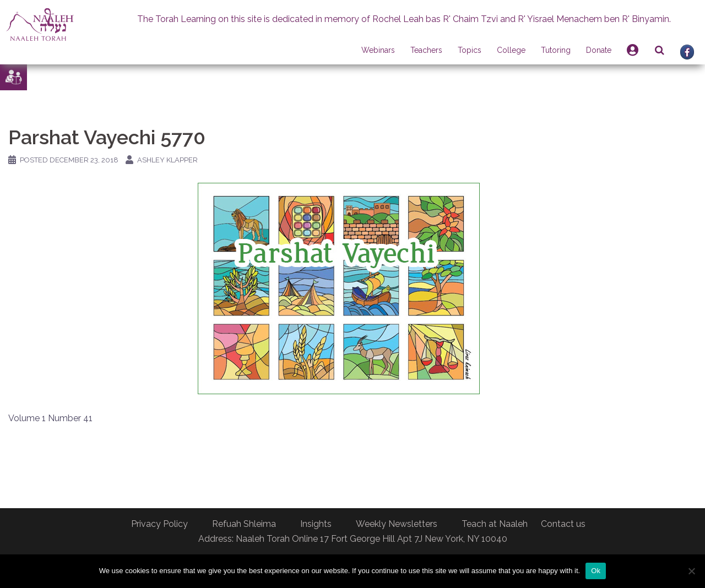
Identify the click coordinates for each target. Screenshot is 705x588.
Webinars (378, 50)
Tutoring (556, 50)
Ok (596, 571)
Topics (470, 50)
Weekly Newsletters (397, 524)
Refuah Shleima (244, 524)
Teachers (426, 50)
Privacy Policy (159, 524)
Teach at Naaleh (495, 524)
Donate (599, 50)
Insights (316, 524)
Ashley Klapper (167, 160)
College (511, 50)
